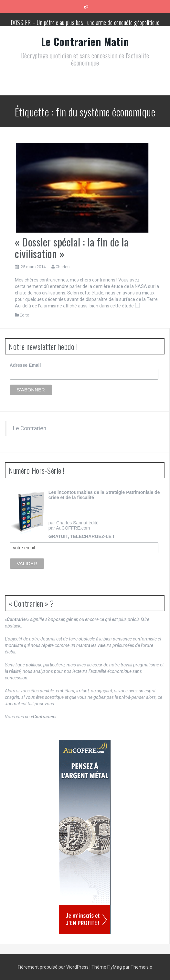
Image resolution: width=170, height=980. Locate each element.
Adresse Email (25, 365)
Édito (25, 315)
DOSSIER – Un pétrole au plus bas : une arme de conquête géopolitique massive (85, 26)
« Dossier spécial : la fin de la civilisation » (72, 247)
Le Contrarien (30, 428)
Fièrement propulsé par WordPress (54, 967)
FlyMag (115, 967)
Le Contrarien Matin (85, 41)
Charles (63, 267)
